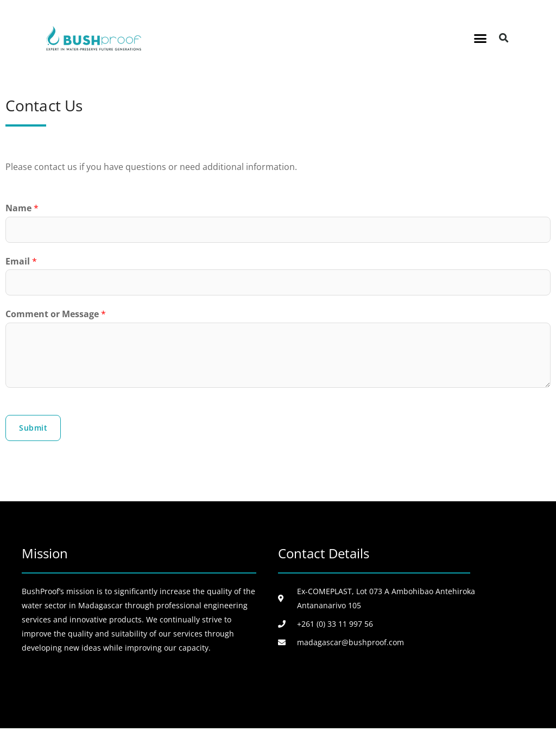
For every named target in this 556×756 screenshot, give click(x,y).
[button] (481, 38)
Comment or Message (56, 314)
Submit (33, 428)
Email (21, 261)
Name (22, 208)
